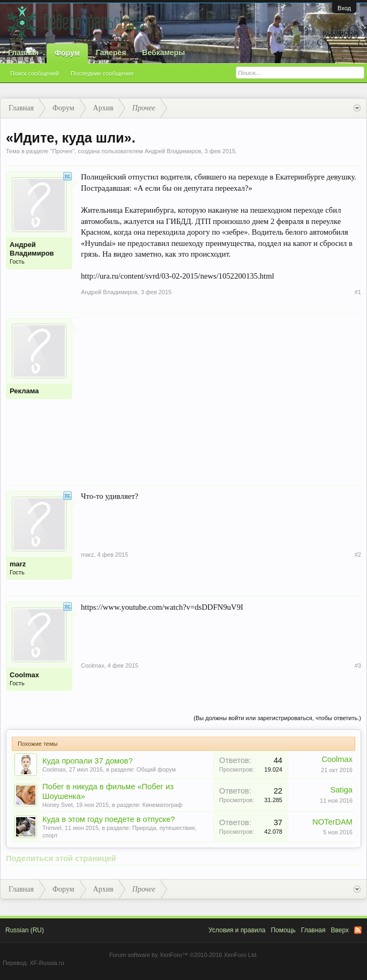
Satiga (341, 790)
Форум (67, 53)
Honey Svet (58, 805)
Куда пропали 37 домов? (88, 761)
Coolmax (24, 675)
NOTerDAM (332, 822)
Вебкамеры (163, 53)
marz (18, 564)
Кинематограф (163, 805)
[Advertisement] (221, 393)
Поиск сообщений (35, 73)
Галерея (111, 53)
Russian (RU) (25, 930)
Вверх (340, 930)
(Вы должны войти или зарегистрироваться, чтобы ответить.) (277, 718)
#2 (358, 555)
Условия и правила (237, 930)
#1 (358, 292)
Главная (23, 53)
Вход (344, 8)
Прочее (62, 151)
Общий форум (156, 769)
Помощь (283, 930)
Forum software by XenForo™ (184, 955)
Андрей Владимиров (173, 151)
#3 (358, 665)
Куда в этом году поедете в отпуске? (108, 819)
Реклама (24, 391)
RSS (358, 930)
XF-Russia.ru (47, 963)
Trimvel (52, 828)
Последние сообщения (102, 73)
